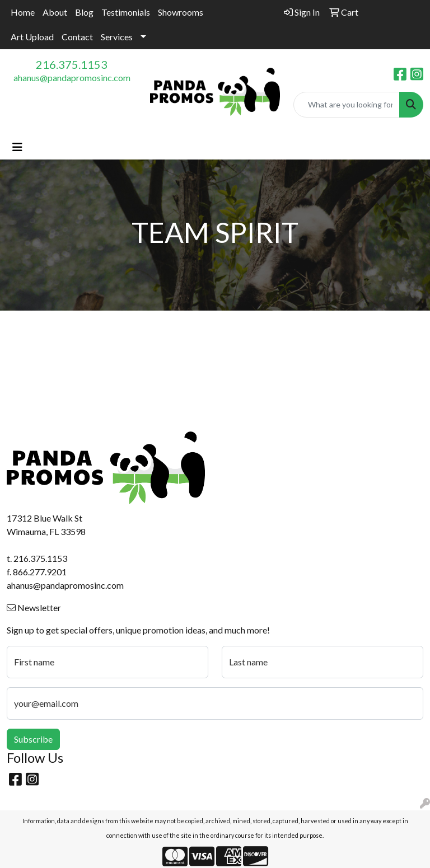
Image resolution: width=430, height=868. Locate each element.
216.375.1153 (72, 64)
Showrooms (181, 12)
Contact (77, 37)
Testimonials (126, 12)
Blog (84, 12)
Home (23, 12)
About (55, 12)
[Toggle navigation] (17, 147)
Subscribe (33, 739)
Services (117, 37)
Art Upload (32, 37)
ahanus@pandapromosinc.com (72, 78)
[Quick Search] (347, 105)
